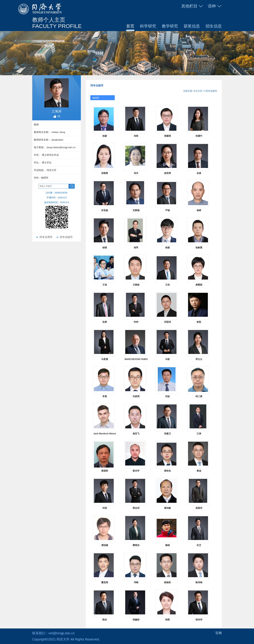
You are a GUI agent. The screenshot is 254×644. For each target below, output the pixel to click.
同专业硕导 (66, 237)
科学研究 (148, 26)
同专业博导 (46, 237)
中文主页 (198, 91)
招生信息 (214, 26)
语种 (215, 6)
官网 (219, 633)
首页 (130, 26)
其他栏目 (192, 6)
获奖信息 (192, 26)
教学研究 (170, 26)
